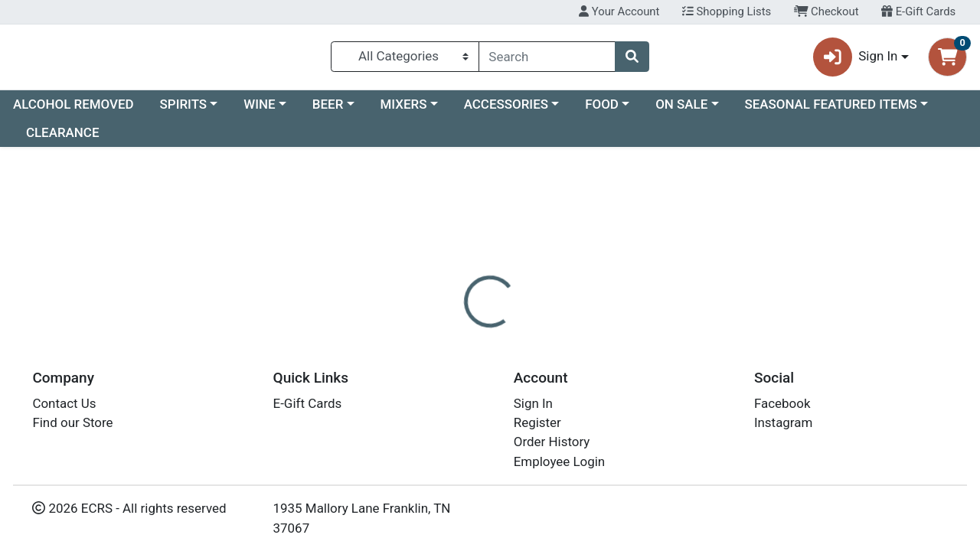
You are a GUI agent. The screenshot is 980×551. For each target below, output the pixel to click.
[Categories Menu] (405, 60)
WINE (259, 110)
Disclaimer (523, 361)
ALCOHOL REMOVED (73, 110)
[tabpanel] (694, 429)
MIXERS (404, 110)
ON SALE (681, 110)
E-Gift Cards (918, 11)
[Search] (547, 60)
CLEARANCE (63, 139)
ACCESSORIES (506, 110)
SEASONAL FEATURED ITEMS (830, 110)
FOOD (602, 110)
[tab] (451, 361)
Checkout (826, 11)
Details (451, 361)
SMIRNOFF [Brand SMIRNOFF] (600, 422)
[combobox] (547, 60)
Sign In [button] (856, 60)
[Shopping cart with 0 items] (947, 60)
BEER (328, 110)
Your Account (619, 11)
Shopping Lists (727, 11)
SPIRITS (184, 110)
